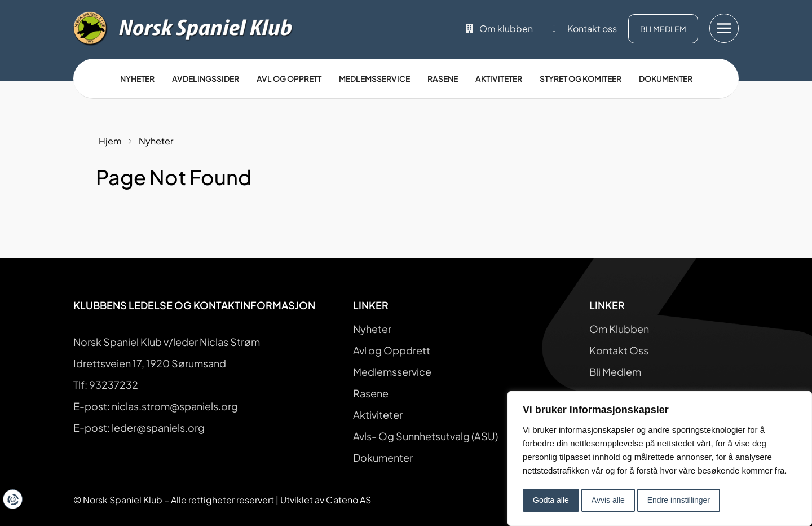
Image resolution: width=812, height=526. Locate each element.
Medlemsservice (374, 78)
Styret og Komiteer (581, 78)
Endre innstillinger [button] (679, 500)
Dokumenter (666, 78)
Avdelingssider (206, 78)
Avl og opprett (289, 78)
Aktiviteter (499, 78)
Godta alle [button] (551, 500)
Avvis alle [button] (608, 500)
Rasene (443, 78)
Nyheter (137, 78)
